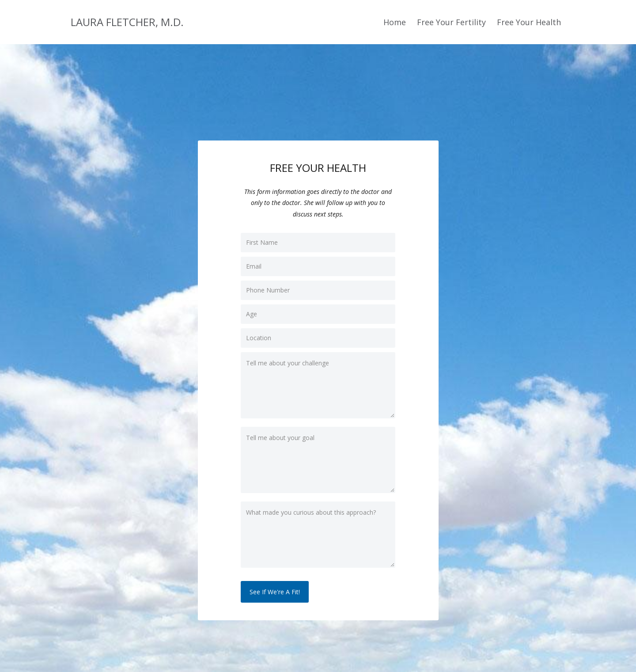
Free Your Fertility (451, 22)
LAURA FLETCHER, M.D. (127, 22)
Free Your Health (529, 22)
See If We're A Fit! (275, 592)
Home (395, 22)
